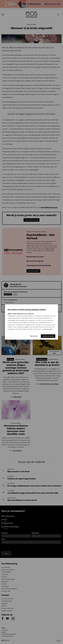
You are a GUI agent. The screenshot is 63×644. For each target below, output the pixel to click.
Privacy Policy (49, 329)
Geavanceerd (34, 336)
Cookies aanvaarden (48, 336)
